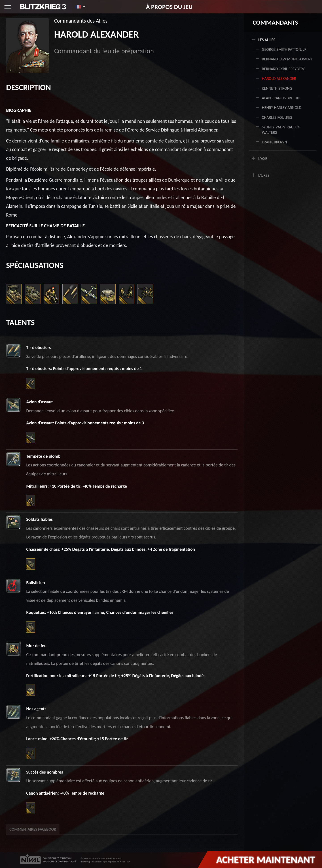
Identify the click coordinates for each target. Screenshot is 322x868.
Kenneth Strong (277, 88)
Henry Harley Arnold (282, 108)
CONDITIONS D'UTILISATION (57, 858)
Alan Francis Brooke (281, 98)
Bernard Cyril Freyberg (284, 69)
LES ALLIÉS (267, 40)
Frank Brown (274, 142)
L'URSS (264, 175)
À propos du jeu (169, 7)
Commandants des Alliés (81, 21)
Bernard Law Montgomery (287, 59)
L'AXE (263, 159)
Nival (97, 858)
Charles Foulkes (277, 117)
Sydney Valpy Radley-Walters (281, 130)
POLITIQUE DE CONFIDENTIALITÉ (59, 862)
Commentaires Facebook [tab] (33, 829)
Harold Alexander (279, 79)
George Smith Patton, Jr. (285, 49)
